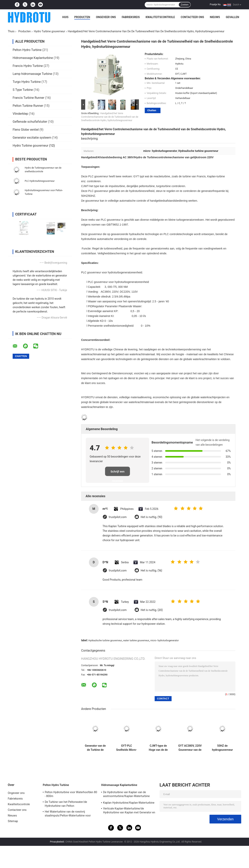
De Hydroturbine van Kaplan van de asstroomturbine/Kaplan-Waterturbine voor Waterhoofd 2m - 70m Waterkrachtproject (126, 795)
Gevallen (232, 17)
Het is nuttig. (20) (152, 610)
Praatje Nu (215, 4)
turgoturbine (164, 186)
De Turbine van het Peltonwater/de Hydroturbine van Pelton (66, 804)
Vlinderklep (20, 114)
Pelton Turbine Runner (28, 106)
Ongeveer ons (106, 17)
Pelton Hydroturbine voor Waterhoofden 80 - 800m (71, 794)
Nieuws (215, 17)
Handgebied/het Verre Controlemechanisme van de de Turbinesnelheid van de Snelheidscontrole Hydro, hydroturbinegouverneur (110, 117)
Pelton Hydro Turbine (27, 50)
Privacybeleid (57, 842)
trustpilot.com (118, 517)
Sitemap (13, 821)
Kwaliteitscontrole (160, 17)
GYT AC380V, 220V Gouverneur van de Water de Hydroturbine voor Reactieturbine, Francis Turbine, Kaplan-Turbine (190, 748)
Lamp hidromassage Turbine (32, 74)
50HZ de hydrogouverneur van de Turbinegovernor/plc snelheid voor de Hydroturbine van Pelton (222, 748)
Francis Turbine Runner (28, 98)
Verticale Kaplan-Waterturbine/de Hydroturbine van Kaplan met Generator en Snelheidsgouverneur (129, 811)
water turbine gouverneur (136, 640)
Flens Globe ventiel (26, 130)
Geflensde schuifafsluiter (30, 122)
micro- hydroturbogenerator (165, 640)
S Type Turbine (23, 90)
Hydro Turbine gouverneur (49, 31)
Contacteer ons (192, 17)
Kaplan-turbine (216, 176)
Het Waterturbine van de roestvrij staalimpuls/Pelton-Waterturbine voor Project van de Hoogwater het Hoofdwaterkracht (68, 814)
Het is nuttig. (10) (151, 517)
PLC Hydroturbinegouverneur (40, 181)
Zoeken (185, 5)
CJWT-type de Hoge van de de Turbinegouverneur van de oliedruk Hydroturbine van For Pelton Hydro (158, 748)
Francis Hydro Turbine (28, 66)
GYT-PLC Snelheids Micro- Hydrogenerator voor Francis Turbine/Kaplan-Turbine (127, 748)
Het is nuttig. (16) (151, 571)
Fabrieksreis (131, 17)
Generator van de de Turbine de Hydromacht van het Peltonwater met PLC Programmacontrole (95, 748)
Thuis (11, 31)
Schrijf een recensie (117, 473)
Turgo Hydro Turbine (27, 82)
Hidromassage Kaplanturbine (33, 58)
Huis (65, 17)
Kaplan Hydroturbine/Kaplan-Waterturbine (129, 803)
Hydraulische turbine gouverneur (105, 640)
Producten (82, 17)
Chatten (152, 110)
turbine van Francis (194, 176)
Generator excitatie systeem (32, 138)
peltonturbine (147, 186)
